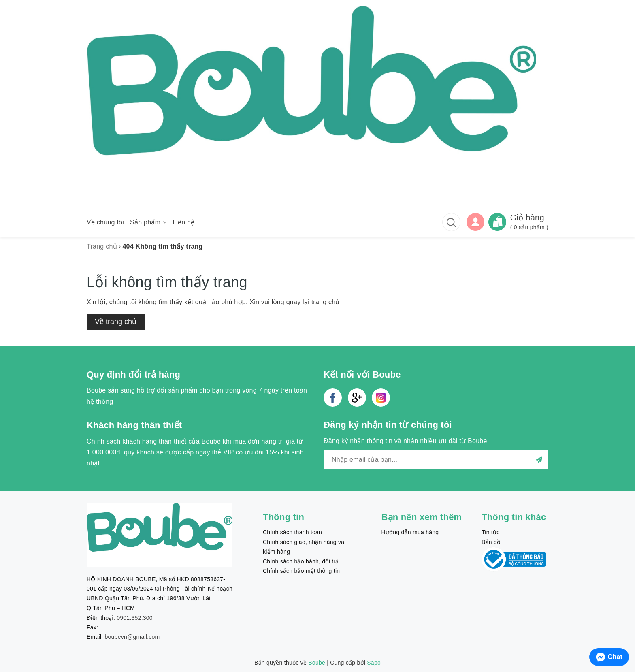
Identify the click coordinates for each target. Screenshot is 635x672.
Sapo (374, 663)
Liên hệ (183, 222)
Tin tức (490, 532)
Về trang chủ (116, 322)
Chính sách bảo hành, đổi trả (301, 561)
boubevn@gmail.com (132, 637)
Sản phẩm (148, 222)
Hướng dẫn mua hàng (410, 532)
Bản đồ (491, 542)
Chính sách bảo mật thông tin (301, 571)
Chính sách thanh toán (292, 532)
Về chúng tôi (105, 222)
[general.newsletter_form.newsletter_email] (436, 460)
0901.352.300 (135, 618)
